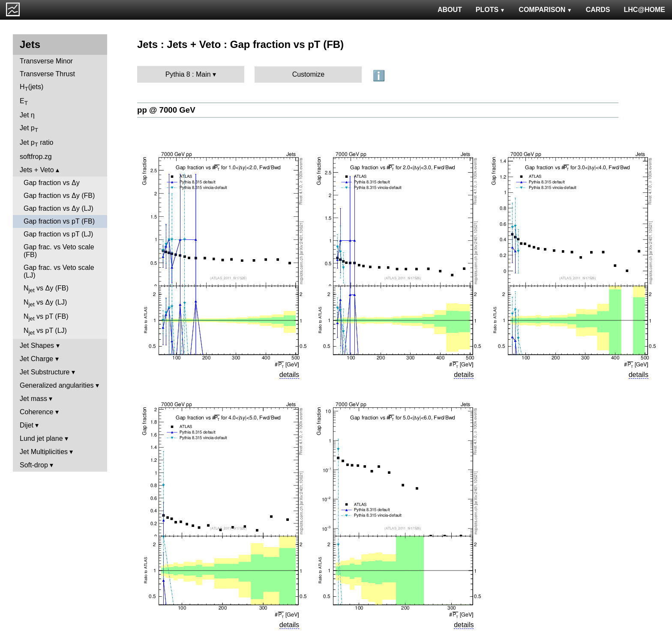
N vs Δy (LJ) (45, 303)
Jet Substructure (45, 372)
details (289, 375)
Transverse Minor (46, 61)
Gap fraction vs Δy (52, 183)
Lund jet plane (41, 438)
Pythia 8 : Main (188, 74)
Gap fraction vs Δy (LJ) (58, 208)
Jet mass (33, 399)
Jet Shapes (37, 345)
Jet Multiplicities (44, 452)
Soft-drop (34, 465)
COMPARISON (545, 10)
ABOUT (450, 10)
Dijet (27, 425)
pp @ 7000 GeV (166, 110)
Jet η (27, 115)
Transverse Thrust (47, 74)
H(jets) (31, 88)
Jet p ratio (36, 143)
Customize (309, 74)
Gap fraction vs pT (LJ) (58, 234)
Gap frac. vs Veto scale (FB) (59, 251)
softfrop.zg (36, 157)
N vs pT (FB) (46, 317)
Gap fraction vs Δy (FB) (59, 196)
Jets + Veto (37, 170)
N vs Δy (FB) (46, 289)
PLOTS (490, 10)
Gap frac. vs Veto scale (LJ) (59, 271)
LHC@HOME (645, 10)
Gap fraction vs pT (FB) (59, 221)
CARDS (598, 10)
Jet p (29, 129)
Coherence (36, 412)
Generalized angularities (57, 385)
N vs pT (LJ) (45, 331)
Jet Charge (36, 359)
